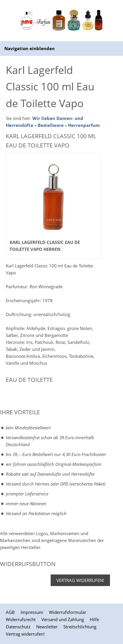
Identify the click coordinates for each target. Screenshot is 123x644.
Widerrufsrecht (21, 619)
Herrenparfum (84, 125)
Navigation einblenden (30, 48)
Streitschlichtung (80, 627)
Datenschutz (18, 627)
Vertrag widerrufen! (80, 580)
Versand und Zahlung (63, 619)
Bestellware (51, 125)
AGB (10, 612)
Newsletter (47, 627)
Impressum (32, 612)
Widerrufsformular (68, 612)
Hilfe (94, 619)
